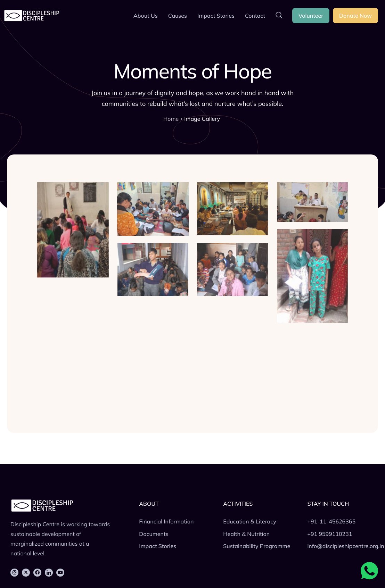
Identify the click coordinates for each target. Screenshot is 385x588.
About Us (146, 16)
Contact (255, 16)
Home (171, 119)
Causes (178, 16)
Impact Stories (216, 16)
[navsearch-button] (279, 15)
